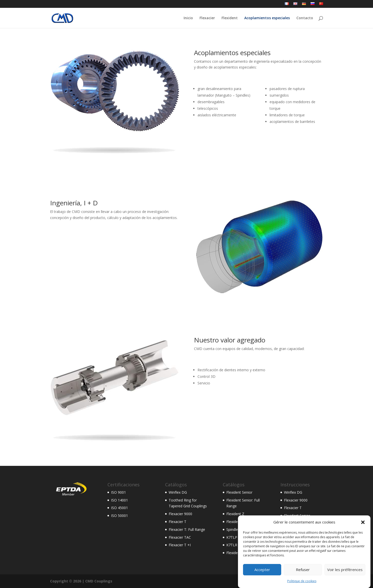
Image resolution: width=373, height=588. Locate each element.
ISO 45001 (119, 508)
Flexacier (207, 18)
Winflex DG (178, 492)
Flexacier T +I (180, 545)
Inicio (188, 18)
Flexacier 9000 (180, 514)
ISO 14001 (119, 500)
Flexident (230, 18)
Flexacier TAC (180, 537)
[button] (363, 530)
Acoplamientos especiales (267, 18)
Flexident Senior (239, 492)
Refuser (303, 577)
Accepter (262, 577)
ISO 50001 (119, 516)
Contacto (305, 18)
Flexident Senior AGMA (245, 522)
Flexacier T (178, 522)
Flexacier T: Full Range (187, 529)
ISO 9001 (118, 492)
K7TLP (232, 537)
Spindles (233, 529)
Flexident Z (235, 514)
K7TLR (232, 545)
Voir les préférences (345, 577)
